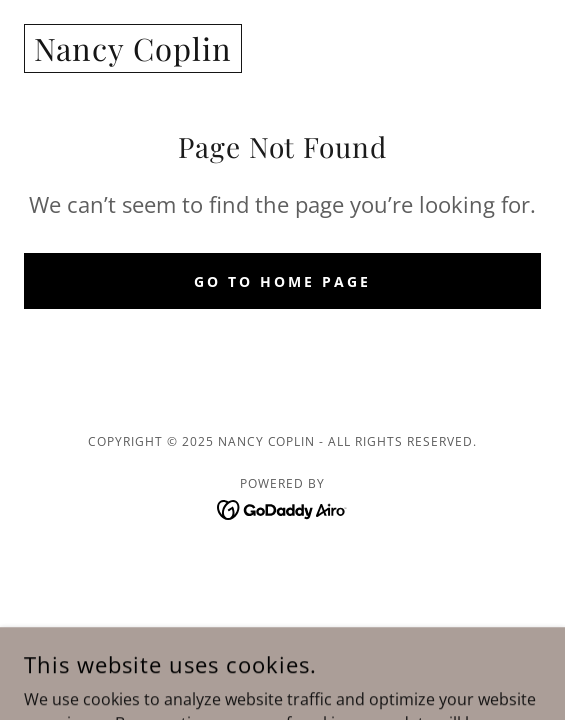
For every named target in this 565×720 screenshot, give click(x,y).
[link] (133, 55)
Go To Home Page (282, 281)
